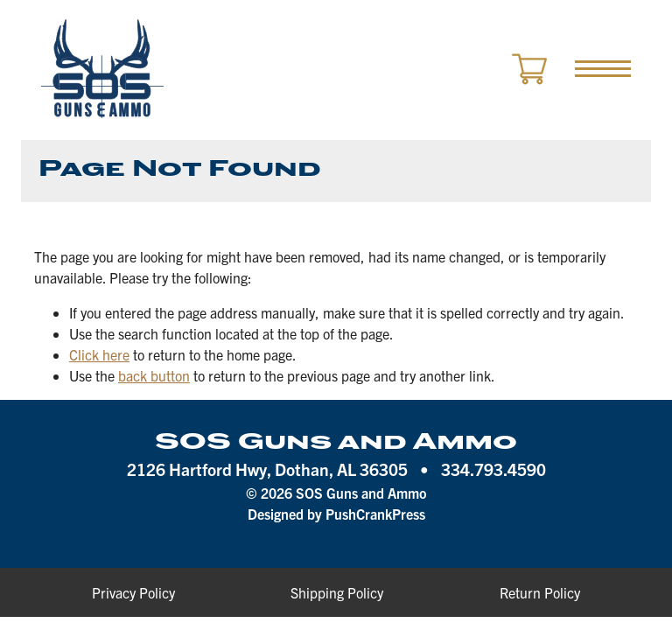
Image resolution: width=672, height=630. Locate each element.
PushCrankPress (375, 514)
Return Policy (540, 592)
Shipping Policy (337, 592)
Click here (99, 354)
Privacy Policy (133, 592)
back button (154, 375)
